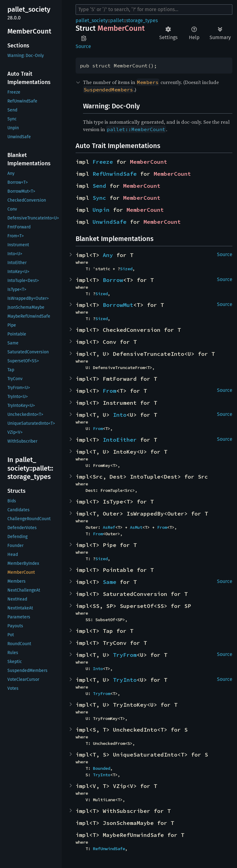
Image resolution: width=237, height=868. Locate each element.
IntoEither (120, 440)
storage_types (142, 20)
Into (120, 415)
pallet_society (92, 20)
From (110, 391)
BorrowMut (118, 305)
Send (99, 186)
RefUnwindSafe (115, 174)
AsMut (136, 527)
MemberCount (149, 162)
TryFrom (125, 655)
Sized (126, 269)
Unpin (101, 210)
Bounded (102, 768)
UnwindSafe (110, 222)
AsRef (109, 527)
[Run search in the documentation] (154, 10)
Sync (99, 198)
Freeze (103, 162)
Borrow (113, 280)
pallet (117, 20)
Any (108, 255)
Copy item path (84, 38)
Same (110, 582)
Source (83, 46)
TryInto (125, 680)
